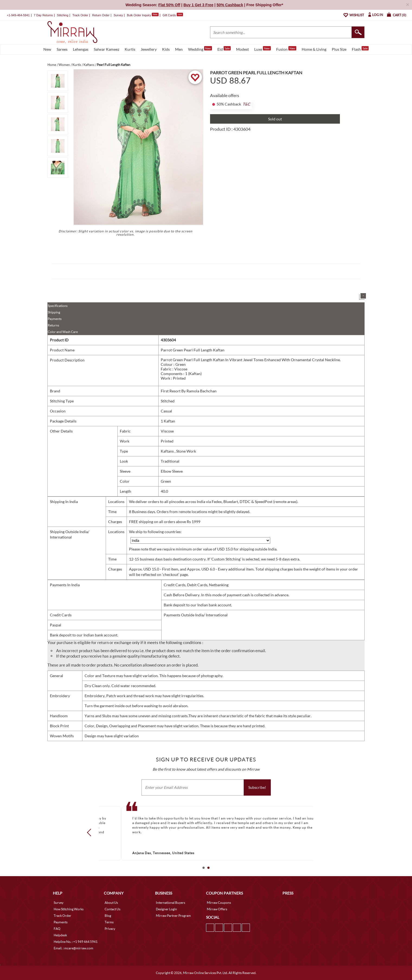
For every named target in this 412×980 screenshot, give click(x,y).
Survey (118, 15)
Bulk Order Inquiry (139, 15)
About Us (111, 903)
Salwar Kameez (107, 49)
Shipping (54, 312)
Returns (53, 325)
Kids (166, 49)
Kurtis (130, 49)
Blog (108, 916)
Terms (109, 922)
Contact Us (112, 909)
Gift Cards (173, 15)
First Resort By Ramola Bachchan (189, 391)
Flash (360, 49)
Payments (55, 319)
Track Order (80, 15)
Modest (242, 49)
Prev (91, 832)
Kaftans (168, 451)
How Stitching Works (69, 909)
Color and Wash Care (63, 332)
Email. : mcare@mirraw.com (73, 948)
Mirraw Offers (217, 909)
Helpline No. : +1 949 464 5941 (76, 942)
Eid (224, 49)
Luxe (263, 49)
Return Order (101, 15)
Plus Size (339, 49)
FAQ (57, 929)
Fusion (286, 49)
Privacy (110, 929)
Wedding (200, 49)
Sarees (62, 49)
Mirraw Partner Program (173, 916)
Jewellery (149, 49)
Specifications (58, 306)
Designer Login (166, 909)
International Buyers (170, 903)
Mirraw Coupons (219, 903)
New (47, 49)
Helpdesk (60, 935)
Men (179, 49)
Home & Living (314, 49)
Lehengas (81, 49)
